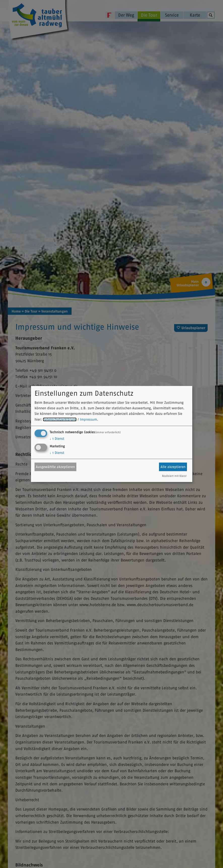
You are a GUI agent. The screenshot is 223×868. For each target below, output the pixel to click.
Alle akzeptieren (173, 467)
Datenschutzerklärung (60, 419)
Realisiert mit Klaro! (174, 476)
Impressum (88, 419)
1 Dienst (57, 439)
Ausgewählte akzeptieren (55, 467)
